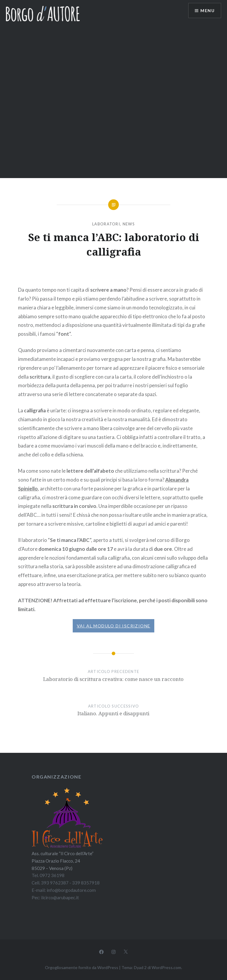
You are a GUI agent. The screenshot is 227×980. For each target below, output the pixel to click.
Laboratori (106, 224)
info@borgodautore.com (71, 890)
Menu (207, 11)
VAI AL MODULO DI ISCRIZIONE (114, 626)
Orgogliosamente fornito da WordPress (82, 967)
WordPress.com (166, 967)
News (129, 224)
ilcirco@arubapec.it (60, 897)
